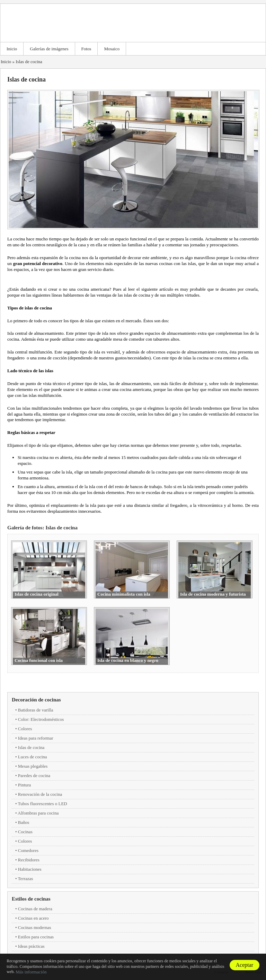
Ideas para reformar (36, 738)
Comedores (28, 850)
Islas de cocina (29, 62)
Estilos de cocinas (31, 899)
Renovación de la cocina (40, 794)
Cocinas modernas (35, 927)
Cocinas (25, 832)
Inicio (12, 49)
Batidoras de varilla (36, 710)
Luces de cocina (33, 757)
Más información (31, 972)
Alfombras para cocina (38, 813)
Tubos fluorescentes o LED (43, 804)
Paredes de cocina (34, 776)
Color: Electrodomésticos (41, 719)
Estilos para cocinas (36, 937)
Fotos (86, 49)
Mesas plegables (33, 766)
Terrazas (26, 879)
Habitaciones (30, 869)
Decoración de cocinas (36, 700)
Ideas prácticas (31, 946)
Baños (24, 822)
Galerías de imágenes (49, 49)
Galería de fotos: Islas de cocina (42, 528)
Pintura (25, 785)
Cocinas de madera (35, 909)
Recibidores (29, 860)
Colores (25, 729)
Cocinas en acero (33, 918)
